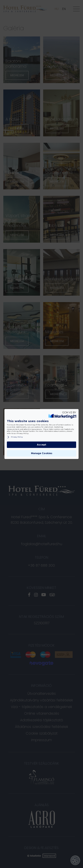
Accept (41, 445)
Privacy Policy (15, 437)
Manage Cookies (42, 453)
